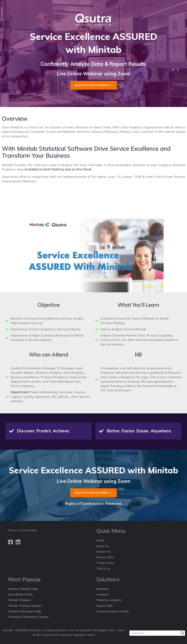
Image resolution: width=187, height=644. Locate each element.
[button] (94, 85)
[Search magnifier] (182, 633)
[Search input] (156, 633)
